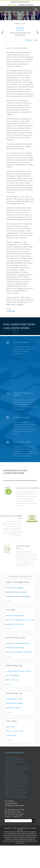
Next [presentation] (37, 33)
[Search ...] (18, 821)
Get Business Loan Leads (14, 814)
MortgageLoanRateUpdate (15, 805)
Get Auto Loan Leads (13, 812)
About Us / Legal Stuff (13, 816)
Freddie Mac (11, 311)
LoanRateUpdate (11, 803)
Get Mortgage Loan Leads (15, 810)
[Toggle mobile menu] (36, 9)
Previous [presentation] (3, 33)
